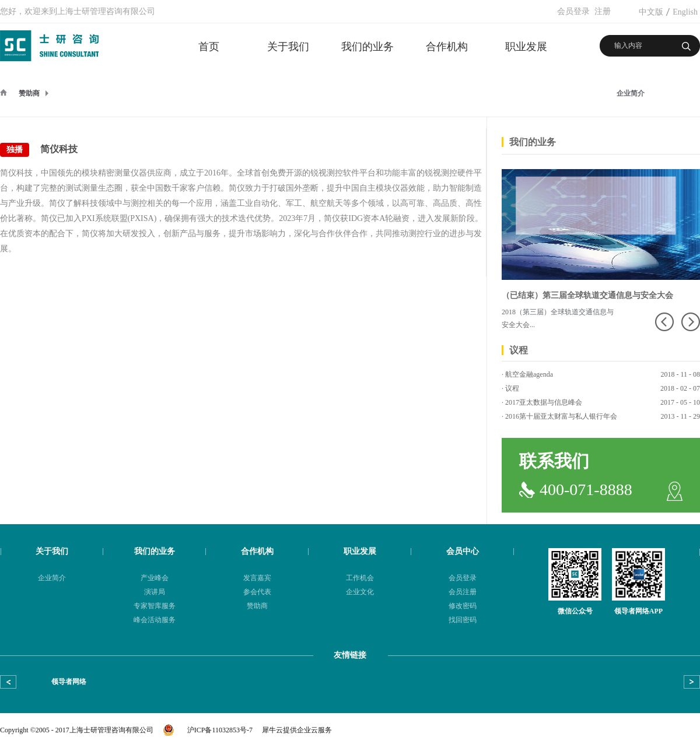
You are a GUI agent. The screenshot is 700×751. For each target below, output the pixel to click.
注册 (603, 11)
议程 (512, 388)
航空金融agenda (529, 374)
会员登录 (573, 11)
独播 (15, 150)
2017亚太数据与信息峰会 (544, 402)
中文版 (651, 12)
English (685, 12)
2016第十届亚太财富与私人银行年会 (561, 416)
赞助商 (29, 93)
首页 (209, 47)
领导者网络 (69, 682)
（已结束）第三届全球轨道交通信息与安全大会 (587, 295)
